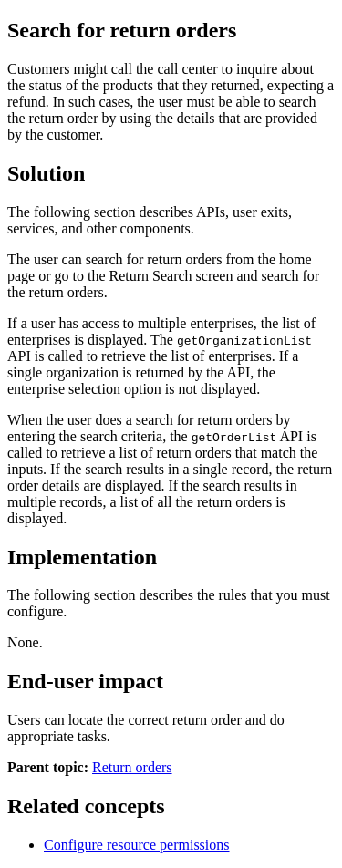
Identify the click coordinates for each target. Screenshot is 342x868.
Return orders (132, 767)
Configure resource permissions (137, 845)
